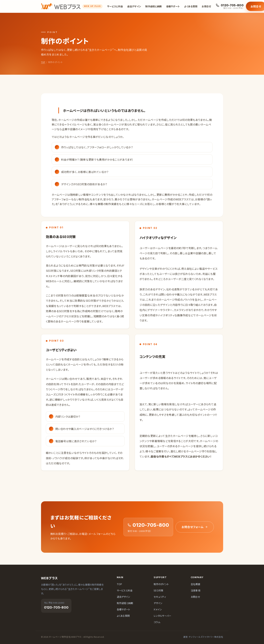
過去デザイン (134, 6)
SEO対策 (158, 590)
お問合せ (206, 6)
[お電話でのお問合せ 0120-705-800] (230, 6)
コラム (157, 622)
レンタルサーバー (162, 616)
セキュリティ (160, 597)
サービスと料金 (115, 6)
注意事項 (195, 590)
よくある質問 (191, 6)
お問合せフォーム (195, 527)
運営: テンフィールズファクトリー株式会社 (203, 637)
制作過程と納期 (154, 6)
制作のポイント (161, 584)
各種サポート (173, 6)
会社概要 (195, 584)
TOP (43, 62)
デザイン (158, 603)
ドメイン (158, 609)
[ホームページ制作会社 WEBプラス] (72, 6)
